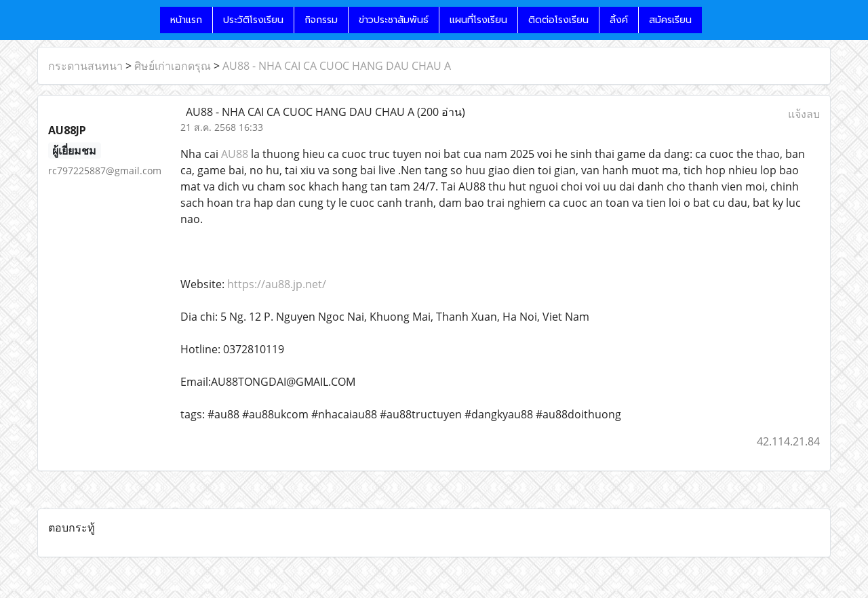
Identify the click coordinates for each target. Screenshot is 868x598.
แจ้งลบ (804, 114)
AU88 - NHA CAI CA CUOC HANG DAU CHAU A (337, 66)
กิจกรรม (321, 20)
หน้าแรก (186, 20)
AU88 (235, 154)
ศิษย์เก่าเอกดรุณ (173, 66)
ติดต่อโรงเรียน (558, 20)
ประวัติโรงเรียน (253, 20)
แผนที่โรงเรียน (478, 20)
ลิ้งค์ (619, 20)
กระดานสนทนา (85, 66)
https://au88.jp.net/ (277, 284)
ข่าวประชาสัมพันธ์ (394, 20)
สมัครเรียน (670, 20)
